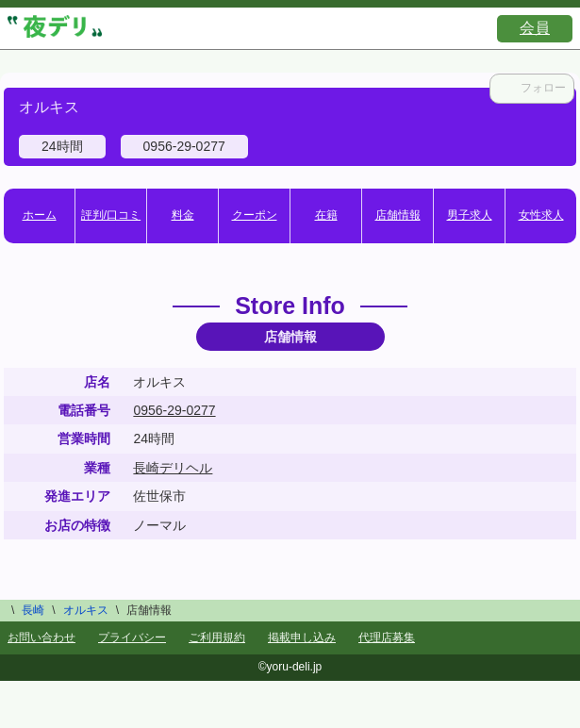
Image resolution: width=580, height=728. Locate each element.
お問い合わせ (41, 637)
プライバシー (132, 637)
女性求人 (541, 215)
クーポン (255, 215)
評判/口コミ (111, 215)
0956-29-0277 (174, 410)
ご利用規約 (217, 637)
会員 (535, 28)
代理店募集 (387, 637)
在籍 (326, 215)
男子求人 (470, 215)
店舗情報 (398, 215)
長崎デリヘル (173, 468)
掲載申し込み (302, 637)
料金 (183, 215)
